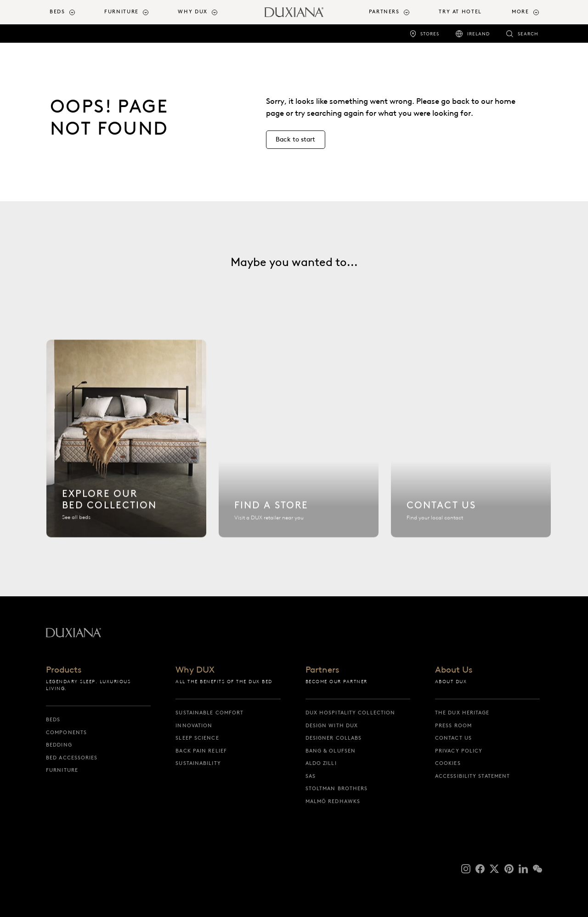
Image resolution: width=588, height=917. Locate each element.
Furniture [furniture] (62, 770)
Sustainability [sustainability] (198, 763)
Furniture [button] (122, 12)
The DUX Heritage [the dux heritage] (462, 713)
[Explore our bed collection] (126, 443)
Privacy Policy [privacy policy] (459, 751)
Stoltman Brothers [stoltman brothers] (337, 788)
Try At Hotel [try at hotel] (460, 12)
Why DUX (195, 670)
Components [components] (66, 732)
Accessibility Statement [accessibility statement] (472, 776)
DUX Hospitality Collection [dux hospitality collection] (351, 713)
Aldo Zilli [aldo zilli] (321, 763)
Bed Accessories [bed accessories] (72, 758)
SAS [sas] (311, 776)
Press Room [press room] (453, 725)
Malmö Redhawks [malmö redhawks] (333, 801)
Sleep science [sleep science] (197, 738)
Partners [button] (384, 12)
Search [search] (528, 34)
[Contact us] (471, 443)
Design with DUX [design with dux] (332, 725)
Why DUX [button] (192, 12)
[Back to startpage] (294, 12)
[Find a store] (299, 443)
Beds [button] (57, 12)
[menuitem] (73, 12)
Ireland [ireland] (478, 34)
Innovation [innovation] (194, 725)
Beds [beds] (53, 719)
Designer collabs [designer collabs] (334, 738)
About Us (454, 670)
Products (64, 670)
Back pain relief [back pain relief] (201, 751)
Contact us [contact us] (453, 738)
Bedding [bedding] (59, 745)
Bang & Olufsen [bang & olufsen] (331, 751)
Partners (322, 670)
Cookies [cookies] (448, 763)
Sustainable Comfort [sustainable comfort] (209, 713)
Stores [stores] (430, 34)
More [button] (520, 12)
